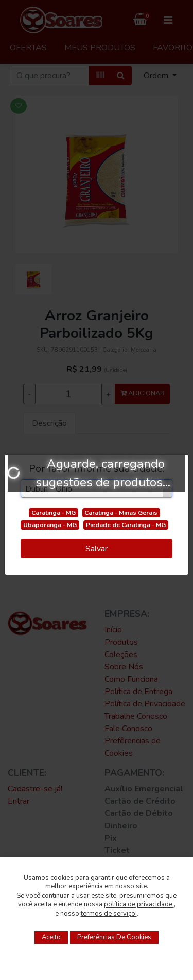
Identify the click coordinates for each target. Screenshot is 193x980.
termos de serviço (109, 914)
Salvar (97, 549)
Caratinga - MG (54, 513)
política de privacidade (139, 904)
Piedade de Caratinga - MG (126, 525)
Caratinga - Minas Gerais (121, 513)
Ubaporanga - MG (50, 525)
